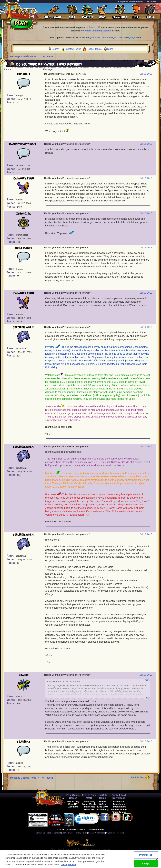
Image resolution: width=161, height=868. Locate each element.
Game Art (89, 809)
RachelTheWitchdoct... (24, 144)
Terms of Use (68, 833)
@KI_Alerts (134, 37)
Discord (93, 27)
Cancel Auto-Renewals (116, 833)
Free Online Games (73, 797)
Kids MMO (103, 807)
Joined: (12, 99)
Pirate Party (103, 809)
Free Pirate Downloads (119, 803)
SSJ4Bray (24, 742)
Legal (91, 833)
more (147, 680)
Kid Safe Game (103, 797)
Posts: (11, 102)
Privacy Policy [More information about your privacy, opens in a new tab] (68, 866)
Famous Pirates (119, 809)
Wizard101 (152, 2)
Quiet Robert (24, 248)
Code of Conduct (54, 833)
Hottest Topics (94, 49)
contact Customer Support (97, 31)
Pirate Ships (89, 807)
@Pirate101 (96, 37)
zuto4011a (24, 214)
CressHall (24, 74)
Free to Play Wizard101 (73, 803)
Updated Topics (73, 49)
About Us (73, 807)
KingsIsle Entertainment (131, 2)
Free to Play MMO (89, 797)
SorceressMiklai (24, 327)
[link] (86, 819)
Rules (110, 49)
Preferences (100, 833)
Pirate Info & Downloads (119, 797)
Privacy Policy (81, 833)
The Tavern (47, 56)
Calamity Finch (24, 178)
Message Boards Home (24, 56)
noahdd (24, 675)
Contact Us (40, 833)
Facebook (108, 37)
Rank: (11, 95)
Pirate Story (89, 802)
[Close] (157, 860)
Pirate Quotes (119, 812)
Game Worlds (89, 804)
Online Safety (103, 803)
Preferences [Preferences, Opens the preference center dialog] (146, 856)
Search (55, 49)
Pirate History (119, 807)
